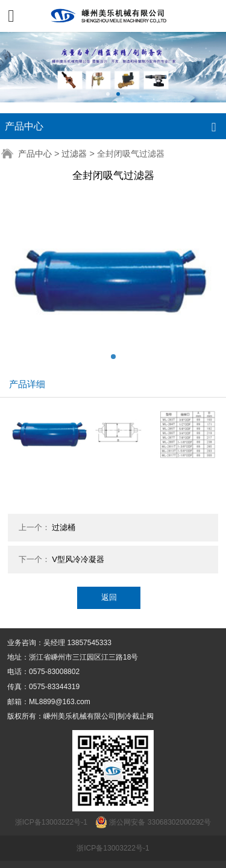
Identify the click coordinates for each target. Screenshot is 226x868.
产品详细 (27, 384)
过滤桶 (64, 527)
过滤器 (74, 154)
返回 (109, 597)
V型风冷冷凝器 (78, 559)
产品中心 (35, 154)
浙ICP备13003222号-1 (113, 848)
